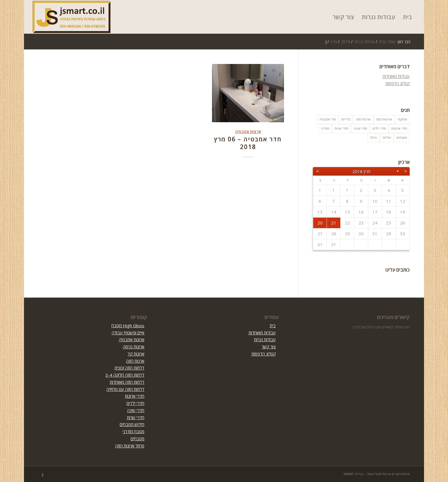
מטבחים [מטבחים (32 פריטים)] (402, 137)
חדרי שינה (136, 410)
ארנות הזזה (135, 361)
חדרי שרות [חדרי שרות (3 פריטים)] (341, 128)
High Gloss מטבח (128, 326)
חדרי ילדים (135, 403)
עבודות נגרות (265, 340)
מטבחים (137, 439)
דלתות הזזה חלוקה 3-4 (125, 375)
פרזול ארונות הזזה (130, 446)
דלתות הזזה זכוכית (129, 368)
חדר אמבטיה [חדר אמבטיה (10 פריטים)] (328, 119)
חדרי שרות (136, 417)
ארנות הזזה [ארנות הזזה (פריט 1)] (363, 119)
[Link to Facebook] (43, 475)
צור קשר (269, 347)
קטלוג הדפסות (398, 83)
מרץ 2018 (361, 171)
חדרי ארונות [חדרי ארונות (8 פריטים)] (399, 128)
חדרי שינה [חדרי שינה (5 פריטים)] (360, 128)
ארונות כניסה (134, 347)
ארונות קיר (136, 354)
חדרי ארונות (135, 396)
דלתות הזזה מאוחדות (127, 382)
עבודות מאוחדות (396, 76)
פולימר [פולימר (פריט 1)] (387, 137)
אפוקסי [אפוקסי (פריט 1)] (402, 119)
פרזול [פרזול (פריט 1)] (373, 137)
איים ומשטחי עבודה (128, 333)
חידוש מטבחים (132, 424)
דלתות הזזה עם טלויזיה (125, 389)
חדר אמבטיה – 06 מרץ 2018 (248, 143)
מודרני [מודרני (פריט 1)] (325, 128)
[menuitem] (408, 17)
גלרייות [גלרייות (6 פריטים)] (346, 119)
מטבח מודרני (133, 431)
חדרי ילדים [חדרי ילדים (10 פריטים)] (379, 128)
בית (273, 326)
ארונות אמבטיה (248, 132)
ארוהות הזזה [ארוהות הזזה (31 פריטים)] (384, 119)
